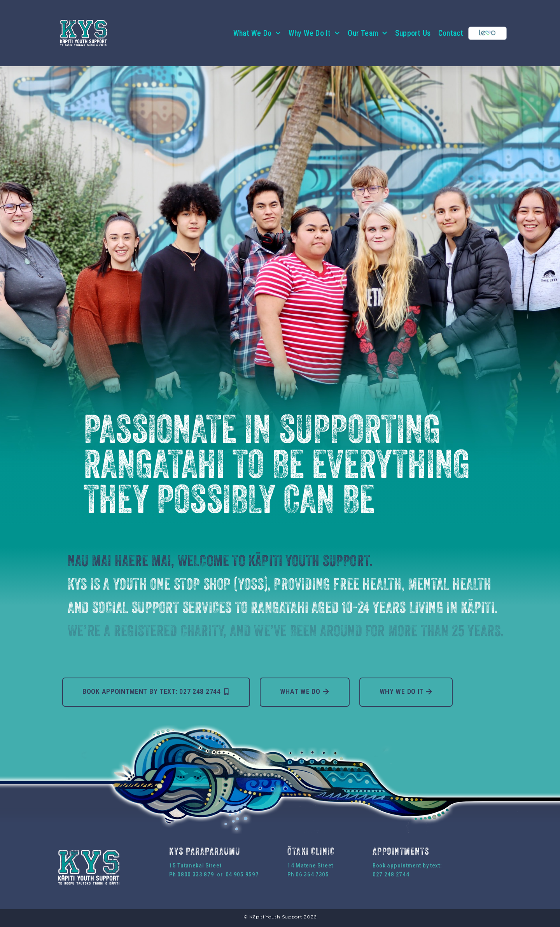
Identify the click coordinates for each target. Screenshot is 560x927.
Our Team (367, 33)
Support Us (413, 33)
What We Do (257, 33)
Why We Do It (314, 33)
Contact (451, 33)
